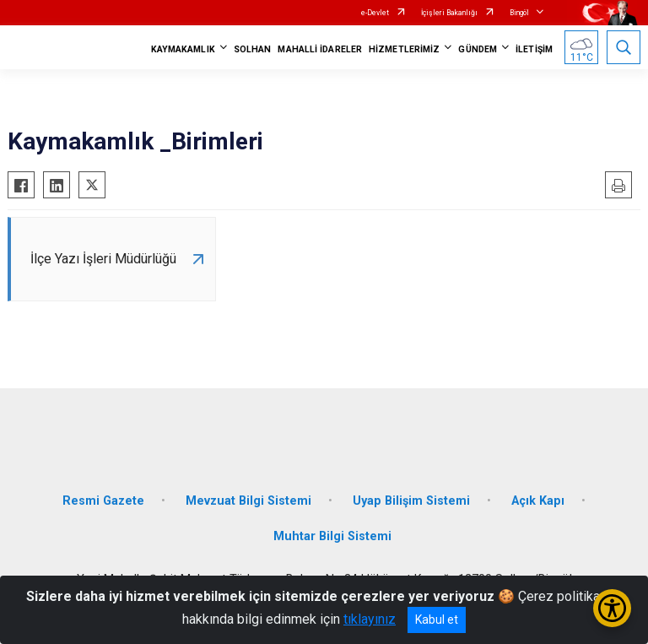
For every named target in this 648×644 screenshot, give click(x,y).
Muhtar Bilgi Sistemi (332, 536)
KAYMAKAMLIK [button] (183, 49)
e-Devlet (375, 13)
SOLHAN (253, 49)
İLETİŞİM (534, 49)
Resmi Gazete (103, 501)
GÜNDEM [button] (478, 49)
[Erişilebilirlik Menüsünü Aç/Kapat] (612, 608)
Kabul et (437, 620)
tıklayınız (370, 619)
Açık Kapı (538, 501)
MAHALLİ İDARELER (320, 49)
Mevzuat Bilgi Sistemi (248, 501)
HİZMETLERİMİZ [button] (404, 49)
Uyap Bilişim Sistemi (411, 501)
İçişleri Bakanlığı (449, 13)
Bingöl (519, 13)
